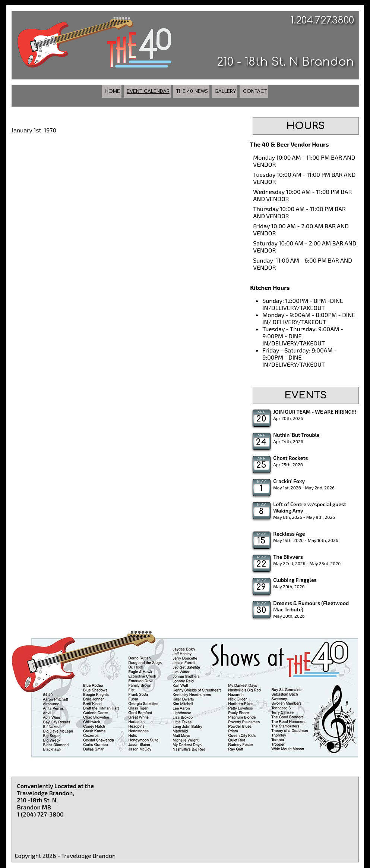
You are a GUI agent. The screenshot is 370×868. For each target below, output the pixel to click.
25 (262, 465)
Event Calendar (115, 95)
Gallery (261, 95)
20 (261, 419)
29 (262, 587)
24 (261, 442)
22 (261, 564)
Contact (317, 95)
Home (46, 95)
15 (262, 541)
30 (262, 610)
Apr (262, 412)
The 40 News (198, 95)
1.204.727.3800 (322, 20)
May (262, 482)
